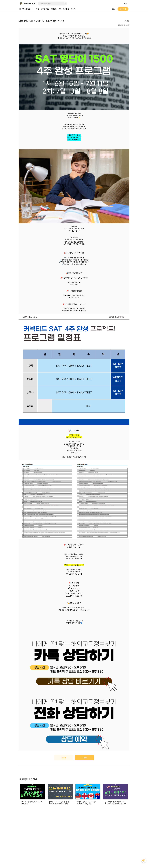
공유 (128, 21)
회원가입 (123, 9)
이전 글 (64, 758)
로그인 (114, 9)
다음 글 (84, 758)
